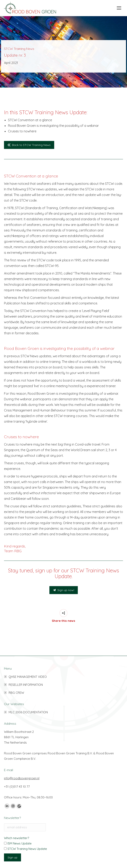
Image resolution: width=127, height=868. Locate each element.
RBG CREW (16, 693)
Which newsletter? (16, 838)
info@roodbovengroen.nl (22, 778)
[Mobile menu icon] (118, 8)
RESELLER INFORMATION (26, 685)
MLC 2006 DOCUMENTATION (28, 712)
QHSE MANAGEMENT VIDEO (28, 677)
